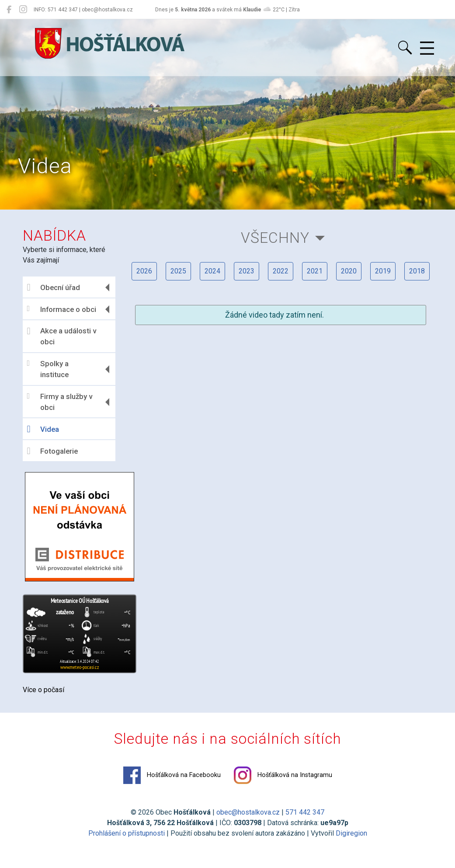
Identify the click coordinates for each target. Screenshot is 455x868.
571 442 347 (305, 812)
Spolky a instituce (48, 369)
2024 (212, 271)
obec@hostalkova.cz (248, 812)
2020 (349, 271)
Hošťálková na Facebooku (172, 775)
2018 (417, 271)
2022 (281, 271)
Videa (43, 429)
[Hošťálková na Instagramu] (23, 10)
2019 (383, 271)
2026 (144, 271)
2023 (247, 271)
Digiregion (351, 833)
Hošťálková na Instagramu (283, 775)
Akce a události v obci (62, 336)
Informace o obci (62, 309)
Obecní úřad (54, 287)
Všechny (275, 238)
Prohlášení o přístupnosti (127, 833)
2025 (178, 271)
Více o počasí (43, 690)
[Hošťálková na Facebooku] (9, 10)
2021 (315, 271)
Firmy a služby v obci (60, 402)
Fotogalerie (52, 451)
